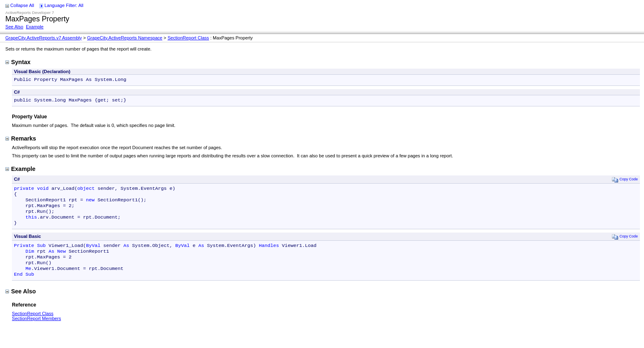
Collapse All (22, 5)
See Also (14, 27)
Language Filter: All (64, 5)
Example (35, 27)
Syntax (18, 62)
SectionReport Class (188, 38)
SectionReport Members (36, 331)
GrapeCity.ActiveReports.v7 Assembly (44, 38)
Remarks (21, 140)
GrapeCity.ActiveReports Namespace (125, 38)
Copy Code (625, 181)
